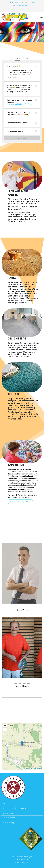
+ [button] (5, 726)
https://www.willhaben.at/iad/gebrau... (21, 104)
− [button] (5, 730)
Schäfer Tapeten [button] (20, 502)
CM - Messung (9, 823)
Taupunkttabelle (10, 818)
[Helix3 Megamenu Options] (42, 17)
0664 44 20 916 (29, 2)
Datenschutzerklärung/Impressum (16, 808)
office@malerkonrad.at (23, 5)
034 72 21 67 (17, 2)
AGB (5, 803)
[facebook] (22, 9)
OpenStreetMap (37, 768)
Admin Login (8, 813)
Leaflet (28, 768)
